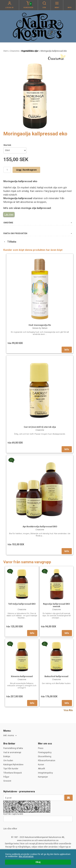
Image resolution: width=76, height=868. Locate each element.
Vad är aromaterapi (12, 752)
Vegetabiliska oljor (30, 51)
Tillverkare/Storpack (13, 773)
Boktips (7, 756)
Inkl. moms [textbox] (9, 735)
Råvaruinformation (47, 761)
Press (41, 748)
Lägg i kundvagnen (26, 170)
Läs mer (9, 214)
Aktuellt (42, 769)
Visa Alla (68, 710)
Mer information (26, 856)
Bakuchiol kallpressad (56, 676)
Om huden (8, 761)
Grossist (7, 781)
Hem (6, 51)
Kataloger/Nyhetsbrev (13, 765)
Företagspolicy (45, 752)
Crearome (15, 51)
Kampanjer (43, 777)
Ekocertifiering (45, 756)
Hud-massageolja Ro (40, 325)
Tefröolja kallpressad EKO (22, 604)
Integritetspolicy (45, 773)
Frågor (6, 777)
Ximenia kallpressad (22, 676)
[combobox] (10, 736)
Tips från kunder (11, 769)
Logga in (9, 8)
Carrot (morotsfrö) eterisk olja (40, 427)
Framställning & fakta (13, 748)
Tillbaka (10, 242)
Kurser (41, 765)
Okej (38, 862)
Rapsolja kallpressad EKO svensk (56, 605)
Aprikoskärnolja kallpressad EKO (40, 527)
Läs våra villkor (10, 829)
